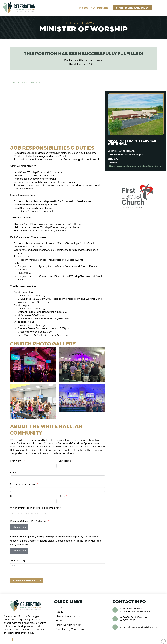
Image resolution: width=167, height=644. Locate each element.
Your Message (18, 561)
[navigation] (160, 8)
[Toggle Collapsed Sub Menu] (79, 612)
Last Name (65, 461)
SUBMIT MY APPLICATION (27, 580)
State (62, 496)
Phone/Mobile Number (23, 484)
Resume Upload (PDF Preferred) (29, 521)
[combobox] (58, 514)
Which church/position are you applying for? (35, 508)
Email (13, 473)
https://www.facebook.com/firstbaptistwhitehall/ (135, 166)
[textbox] (39, 514)
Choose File (19, 527)
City (12, 496)
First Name (16, 461)
